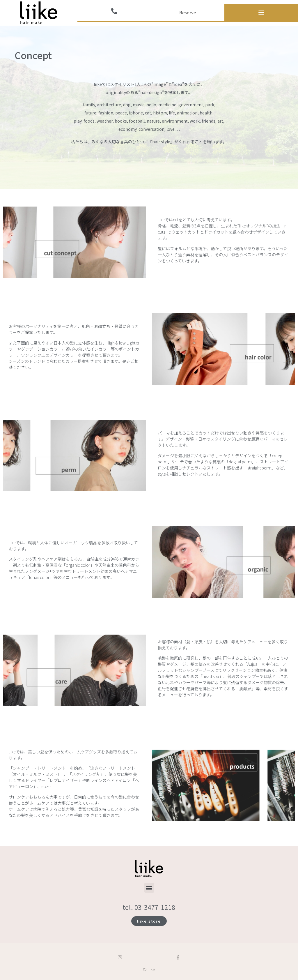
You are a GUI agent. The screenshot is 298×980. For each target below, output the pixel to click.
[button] (261, 12)
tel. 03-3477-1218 (149, 907)
